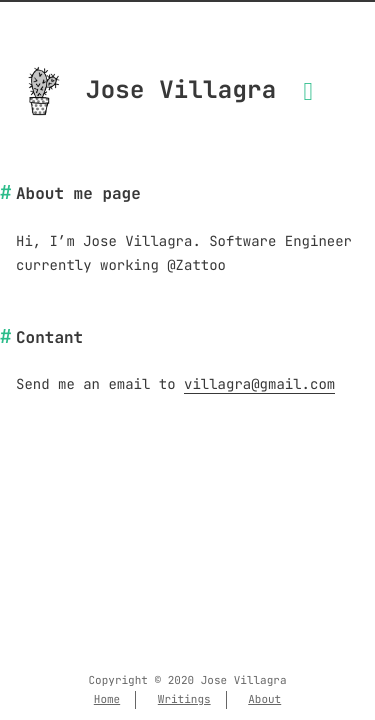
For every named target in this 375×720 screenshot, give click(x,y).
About (264, 700)
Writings (184, 700)
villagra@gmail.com (259, 385)
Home (107, 700)
